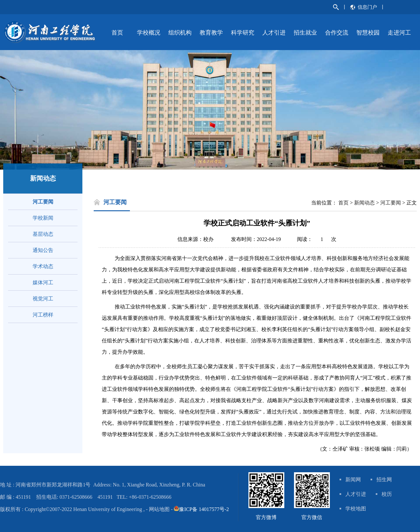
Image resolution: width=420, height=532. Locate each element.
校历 (387, 494)
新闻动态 (364, 203)
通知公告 (43, 250)
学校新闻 (43, 218)
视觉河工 (43, 299)
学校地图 (356, 509)
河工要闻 (43, 202)
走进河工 (399, 33)
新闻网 (353, 480)
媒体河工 (43, 282)
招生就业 (305, 33)
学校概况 (149, 33)
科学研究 (243, 33)
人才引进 (274, 33)
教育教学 (211, 33)
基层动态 (43, 234)
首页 (117, 33)
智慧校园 (368, 33)
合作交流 (337, 33)
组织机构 (180, 33)
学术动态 (43, 266)
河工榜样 (43, 315)
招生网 (384, 480)
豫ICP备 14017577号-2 (204, 509)
